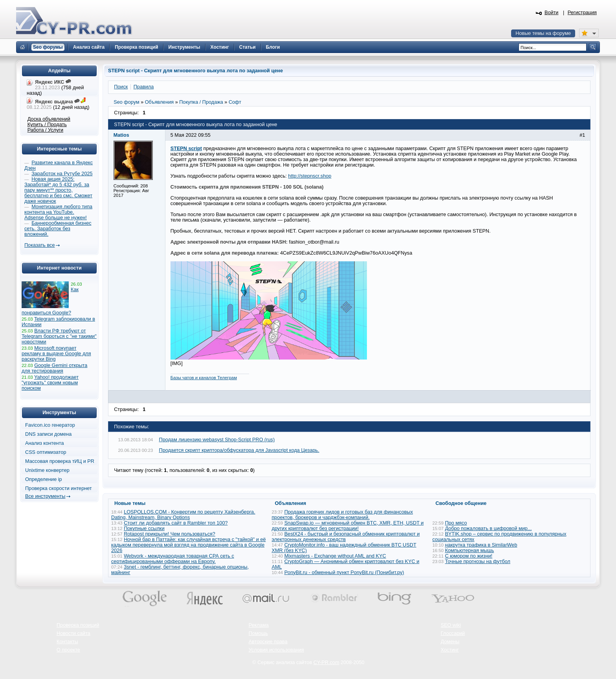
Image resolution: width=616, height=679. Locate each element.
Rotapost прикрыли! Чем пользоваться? (170, 534)
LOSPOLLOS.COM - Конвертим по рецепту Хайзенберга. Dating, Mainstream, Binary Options (183, 515)
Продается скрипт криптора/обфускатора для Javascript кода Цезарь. (239, 450)
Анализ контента (45, 443)
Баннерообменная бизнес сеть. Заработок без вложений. (58, 229)
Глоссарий (453, 633)
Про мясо (456, 523)
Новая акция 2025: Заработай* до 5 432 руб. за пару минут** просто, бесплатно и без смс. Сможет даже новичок (58, 190)
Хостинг (450, 650)
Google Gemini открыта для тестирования (54, 368)
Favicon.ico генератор (50, 425)
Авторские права (268, 642)
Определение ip (44, 479)
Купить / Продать (47, 125)
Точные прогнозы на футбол (478, 562)
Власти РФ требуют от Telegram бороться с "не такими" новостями (59, 336)
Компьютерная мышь (470, 551)
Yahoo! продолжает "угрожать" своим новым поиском (50, 383)
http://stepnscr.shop (310, 176)
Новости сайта (73, 633)
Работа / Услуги (45, 130)
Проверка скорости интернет (59, 488)
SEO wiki (451, 625)
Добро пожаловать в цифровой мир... (489, 529)
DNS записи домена (48, 434)
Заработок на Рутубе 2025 (62, 174)
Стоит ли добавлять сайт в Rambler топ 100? (176, 523)
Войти (552, 13)
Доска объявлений (49, 119)
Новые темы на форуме (543, 33)
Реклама (259, 625)
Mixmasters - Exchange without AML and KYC (335, 556)
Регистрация (582, 13)
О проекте (68, 650)
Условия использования (276, 650)
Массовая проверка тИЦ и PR (60, 461)
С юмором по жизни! (469, 556)
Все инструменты (45, 496)
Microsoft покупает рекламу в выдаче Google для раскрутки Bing (56, 354)
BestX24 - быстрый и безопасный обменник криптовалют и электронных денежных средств (346, 537)
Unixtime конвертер (47, 470)
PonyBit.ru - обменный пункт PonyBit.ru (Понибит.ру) (344, 573)
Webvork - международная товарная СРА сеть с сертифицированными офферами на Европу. (173, 559)
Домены (450, 642)
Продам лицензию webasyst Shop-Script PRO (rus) (217, 440)
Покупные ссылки (144, 529)
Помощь (258, 633)
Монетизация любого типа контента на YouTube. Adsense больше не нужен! (58, 212)
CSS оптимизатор (46, 452)
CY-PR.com (326, 662)
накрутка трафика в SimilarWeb (481, 545)
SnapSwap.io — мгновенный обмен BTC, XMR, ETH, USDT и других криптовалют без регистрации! (348, 526)
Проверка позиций (78, 625)
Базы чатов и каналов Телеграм (204, 378)
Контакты (67, 642)
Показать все (39, 245)
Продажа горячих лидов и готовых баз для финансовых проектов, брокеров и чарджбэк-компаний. (343, 515)
